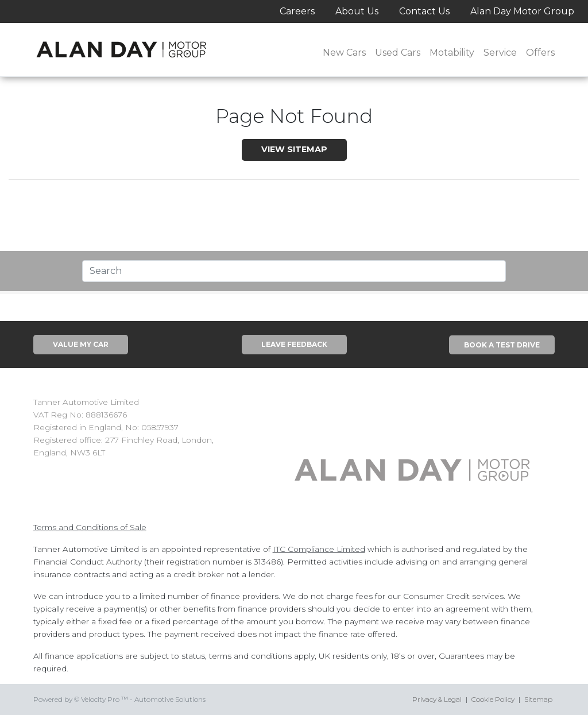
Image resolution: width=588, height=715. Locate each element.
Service (500, 53)
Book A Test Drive (502, 345)
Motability (452, 53)
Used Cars (398, 53)
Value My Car (81, 344)
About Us (357, 11)
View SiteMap (294, 149)
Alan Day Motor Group (522, 11)
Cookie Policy (493, 699)
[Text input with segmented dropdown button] (294, 271)
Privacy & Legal (437, 699)
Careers (297, 11)
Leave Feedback (294, 344)
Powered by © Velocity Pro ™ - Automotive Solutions (119, 699)
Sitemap (538, 699)
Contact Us (424, 11)
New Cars (344, 53)
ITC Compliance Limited (319, 549)
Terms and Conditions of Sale (90, 527)
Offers (540, 53)
